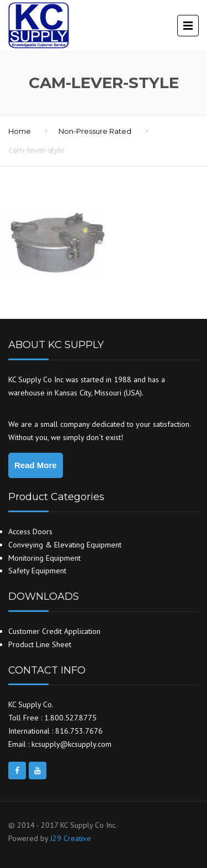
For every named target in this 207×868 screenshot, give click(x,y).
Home (20, 131)
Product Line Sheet (40, 644)
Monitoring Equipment (44, 558)
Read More (36, 465)
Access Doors (30, 531)
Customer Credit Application (54, 631)
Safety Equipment (37, 571)
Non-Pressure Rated (95, 131)
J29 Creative (71, 838)
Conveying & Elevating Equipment (65, 545)
